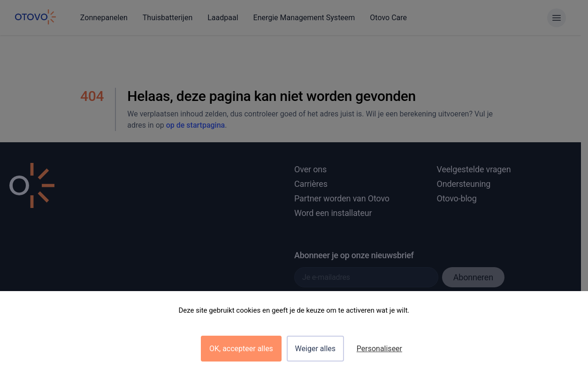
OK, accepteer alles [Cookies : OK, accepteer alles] (241, 349)
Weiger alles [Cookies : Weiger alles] (315, 349)
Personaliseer (379, 349)
